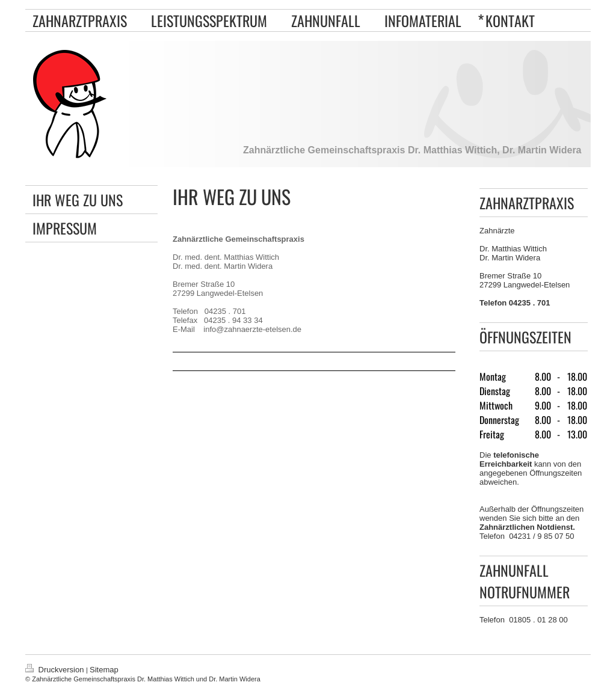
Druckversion (56, 670)
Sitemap (104, 670)
